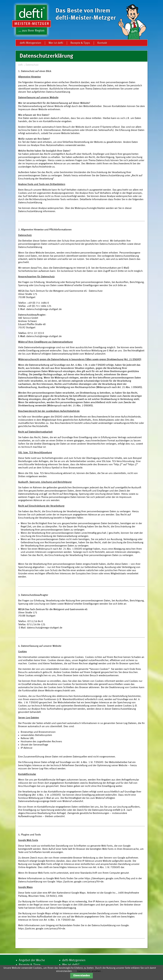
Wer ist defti (56, 43)
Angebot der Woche (32, 960)
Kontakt (102, 43)
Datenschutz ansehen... (90, 971)
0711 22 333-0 (36, 333)
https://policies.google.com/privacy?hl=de (80, 882)
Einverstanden (82, 976)
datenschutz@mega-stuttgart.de (44, 309)
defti (21, 65)
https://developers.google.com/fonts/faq (107, 879)
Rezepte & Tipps (80, 43)
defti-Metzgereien (30, 43)
